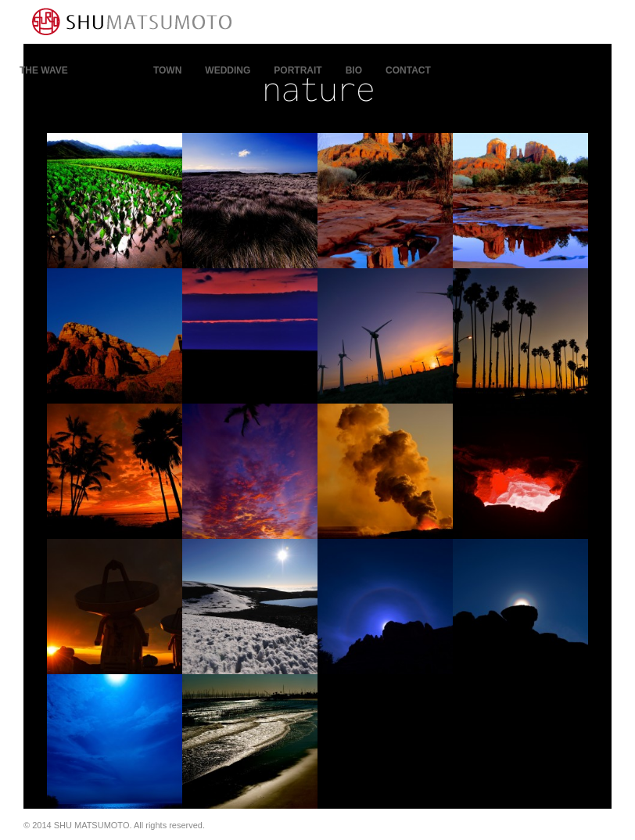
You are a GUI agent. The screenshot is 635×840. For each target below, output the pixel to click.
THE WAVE (44, 70)
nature (111, 70)
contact (408, 70)
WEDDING (228, 70)
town (167, 70)
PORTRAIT (298, 70)
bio (354, 70)
